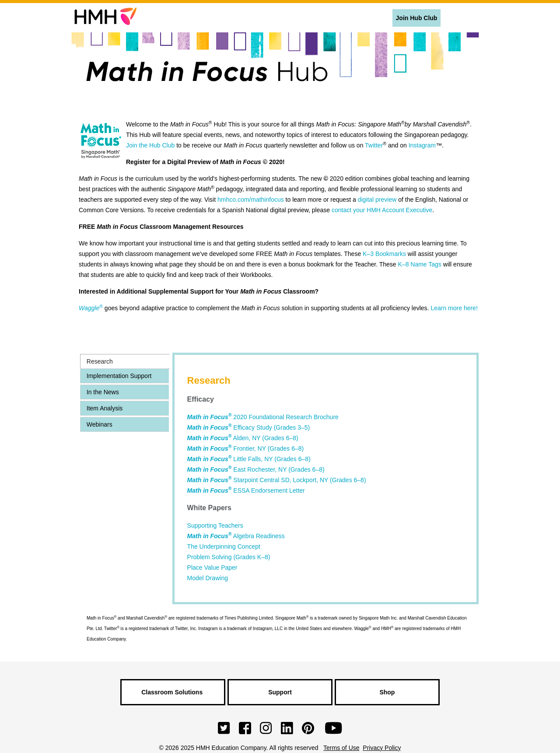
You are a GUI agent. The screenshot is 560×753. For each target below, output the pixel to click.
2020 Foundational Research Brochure (263, 417)
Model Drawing (208, 578)
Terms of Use (341, 748)
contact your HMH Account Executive (382, 210)
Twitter (374, 145)
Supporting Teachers (215, 525)
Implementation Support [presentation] (119, 376)
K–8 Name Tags (420, 264)
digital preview (377, 200)
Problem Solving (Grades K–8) (229, 557)
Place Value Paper (212, 567)
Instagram (422, 145)
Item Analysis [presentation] (105, 408)
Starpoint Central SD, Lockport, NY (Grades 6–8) (277, 480)
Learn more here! (454, 308)
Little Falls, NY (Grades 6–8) (249, 459)
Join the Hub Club (150, 145)
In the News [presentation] (103, 392)
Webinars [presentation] (100, 424)
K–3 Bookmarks (384, 254)
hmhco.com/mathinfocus (251, 200)
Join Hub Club (417, 18)
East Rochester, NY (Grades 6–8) (256, 469)
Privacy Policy (382, 748)
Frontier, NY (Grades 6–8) (246, 448)
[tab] (125, 361)
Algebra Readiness (236, 536)
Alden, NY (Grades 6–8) (243, 438)
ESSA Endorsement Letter (246, 490)
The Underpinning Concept (224, 546)
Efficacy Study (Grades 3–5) (249, 427)
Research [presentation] (100, 361)
